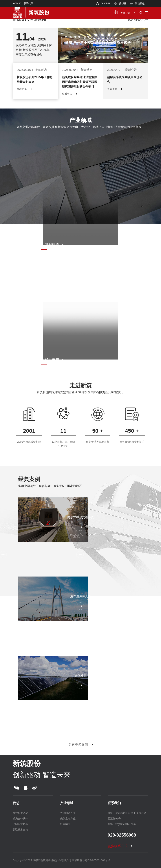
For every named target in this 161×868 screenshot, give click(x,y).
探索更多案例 (81, 745)
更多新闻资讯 (138, 19)
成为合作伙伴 (20, 819)
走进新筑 (80, 385)
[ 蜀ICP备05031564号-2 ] (97, 860)
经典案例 (29, 479)
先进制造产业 (68, 813)
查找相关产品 (20, 813)
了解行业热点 (20, 824)
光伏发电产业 (68, 819)
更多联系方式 (120, 846)
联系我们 (114, 803)
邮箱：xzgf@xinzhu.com (122, 824)
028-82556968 (122, 835)
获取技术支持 (20, 830)
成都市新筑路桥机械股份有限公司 (52, 860)
